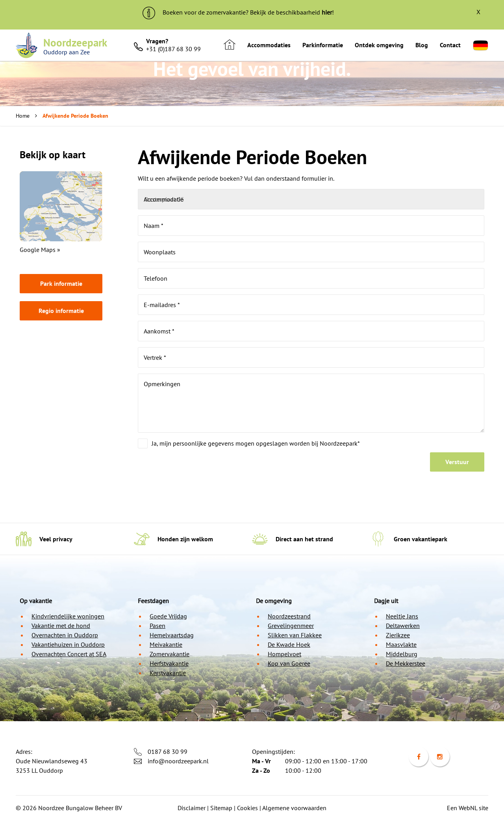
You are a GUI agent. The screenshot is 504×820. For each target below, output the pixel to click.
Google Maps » (40, 250)
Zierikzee (398, 635)
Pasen (157, 626)
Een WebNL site (468, 808)
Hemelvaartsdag (172, 635)
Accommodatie (164, 199)
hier (327, 12)
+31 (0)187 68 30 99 (173, 49)
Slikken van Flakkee (295, 635)
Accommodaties (269, 45)
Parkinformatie (323, 45)
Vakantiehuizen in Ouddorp (68, 644)
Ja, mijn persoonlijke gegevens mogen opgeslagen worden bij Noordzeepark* (256, 443)
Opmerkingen (162, 384)
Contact (450, 45)
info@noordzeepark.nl (178, 761)
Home (23, 116)
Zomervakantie (170, 654)
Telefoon (156, 278)
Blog (422, 45)
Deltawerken (403, 626)
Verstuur (457, 462)
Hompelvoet (284, 654)
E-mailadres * (162, 305)
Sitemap (221, 808)
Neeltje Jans (402, 616)
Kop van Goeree (289, 663)
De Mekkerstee (406, 663)
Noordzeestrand (289, 616)
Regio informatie (61, 311)
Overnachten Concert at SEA (69, 654)
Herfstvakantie (169, 663)
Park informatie (61, 283)
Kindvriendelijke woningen (68, 616)
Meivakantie (166, 644)
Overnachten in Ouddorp (65, 635)
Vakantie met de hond (61, 626)
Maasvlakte (401, 644)
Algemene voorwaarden (294, 808)
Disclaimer (192, 808)
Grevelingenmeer (291, 626)
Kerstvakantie (168, 673)
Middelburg (402, 654)
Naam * (154, 226)
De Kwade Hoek (289, 644)
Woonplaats (160, 252)
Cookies (247, 808)
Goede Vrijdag (168, 616)
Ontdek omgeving (379, 45)
